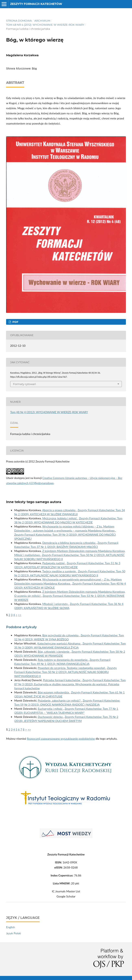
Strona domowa (19, 21)
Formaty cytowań (25, 384)
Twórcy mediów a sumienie (59, 571)
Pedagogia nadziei (54, 563)
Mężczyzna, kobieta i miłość (60, 518)
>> (20, 615)
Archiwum (42, 21)
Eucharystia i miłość (51, 709)
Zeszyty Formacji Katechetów (36, 4)
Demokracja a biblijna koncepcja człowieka (69, 543)
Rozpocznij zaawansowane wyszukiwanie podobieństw (61, 739)
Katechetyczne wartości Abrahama (59, 643)
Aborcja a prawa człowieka (59, 510)
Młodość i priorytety (55, 604)
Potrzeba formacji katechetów (62, 680)
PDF (15, 322)
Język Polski (14, 933)
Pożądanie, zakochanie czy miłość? (60, 700)
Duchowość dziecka (51, 717)
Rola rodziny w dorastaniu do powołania (63, 660)
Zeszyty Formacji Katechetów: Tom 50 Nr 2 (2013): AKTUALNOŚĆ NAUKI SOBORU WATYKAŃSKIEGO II (65, 672)
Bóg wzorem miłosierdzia (54, 692)
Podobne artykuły (21, 627)
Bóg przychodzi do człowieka (61, 635)
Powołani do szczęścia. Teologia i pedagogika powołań (72, 668)
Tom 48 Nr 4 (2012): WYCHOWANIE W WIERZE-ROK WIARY (45, 25)
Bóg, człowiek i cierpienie (54, 652)
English (11, 927)
